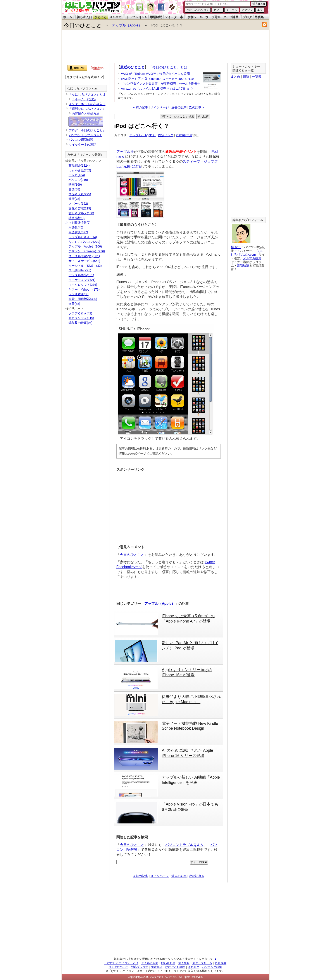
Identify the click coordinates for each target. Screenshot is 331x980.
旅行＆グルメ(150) (81, 213)
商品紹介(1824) (79, 166)
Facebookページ (129, 567)
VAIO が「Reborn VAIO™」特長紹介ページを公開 (155, 74)
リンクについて (118, 967)
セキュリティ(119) (81, 318)
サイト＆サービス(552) (84, 261)
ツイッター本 (174, 17)
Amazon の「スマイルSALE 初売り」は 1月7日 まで (157, 89)
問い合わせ (168, 963)
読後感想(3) (77, 218)
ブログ (247, 17)
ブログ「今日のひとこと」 (87, 130)
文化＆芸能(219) (80, 208)
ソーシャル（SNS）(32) (85, 266)
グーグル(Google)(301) (84, 256)
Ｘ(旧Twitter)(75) (80, 270)
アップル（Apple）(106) (85, 246)
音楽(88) (74, 189)
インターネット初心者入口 (87, 104)
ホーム (68, 17)
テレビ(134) (77, 175)
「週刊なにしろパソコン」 (87, 109)
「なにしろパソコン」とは (87, 94)
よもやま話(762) (80, 170)
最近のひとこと (132, 67)
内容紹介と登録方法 (86, 113)
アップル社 (125, 152)
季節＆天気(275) (80, 194)
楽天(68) (74, 304)
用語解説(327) (78, 232)
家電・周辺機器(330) (83, 299)
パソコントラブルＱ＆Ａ (184, 845)
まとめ (235, 77)
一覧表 (257, 77)
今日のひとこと (83, 25)
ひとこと (101, 17)
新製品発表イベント (181, 152)
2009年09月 (184, 135)
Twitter (210, 562)
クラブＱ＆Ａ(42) (80, 313)
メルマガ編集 (252, 258)
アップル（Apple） (127, 25)
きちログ (194, 967)
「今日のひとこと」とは (168, 67)
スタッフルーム (202, 963)
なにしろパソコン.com (82, 88)
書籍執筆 (243, 265)
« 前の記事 (141, 107)
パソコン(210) (78, 180)
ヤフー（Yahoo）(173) (84, 289)
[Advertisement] (165, 46)
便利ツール (195, 17)
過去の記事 (179, 107)
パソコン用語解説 (81, 140)
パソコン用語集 (212, 967)
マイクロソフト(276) (83, 285)
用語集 (259, 17)
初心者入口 (84, 17)
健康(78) (74, 199)
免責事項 (157, 967)
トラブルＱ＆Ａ (137, 17)
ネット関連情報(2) (78, 223)
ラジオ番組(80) (79, 294)
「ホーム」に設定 (84, 99)
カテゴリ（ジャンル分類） (85, 155)
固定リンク (166, 135)
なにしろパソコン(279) (84, 242)
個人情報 (184, 963)
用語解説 (156, 17)
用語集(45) (76, 227)
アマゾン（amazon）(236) (87, 251)
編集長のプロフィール (248, 220)
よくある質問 (150, 963)
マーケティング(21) (82, 280)
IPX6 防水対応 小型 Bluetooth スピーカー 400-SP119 (157, 79)
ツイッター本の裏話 (83, 145)
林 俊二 (236, 247)
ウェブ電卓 (213, 17)
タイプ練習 (231, 17)
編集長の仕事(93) (80, 323)
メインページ (160, 107)
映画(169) (75, 185)
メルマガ (116, 17)
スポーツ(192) (78, 204)
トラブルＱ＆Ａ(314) (83, 237)
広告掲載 (221, 963)
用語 (246, 77)
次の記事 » (197, 107)
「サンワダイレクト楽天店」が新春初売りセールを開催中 (161, 84)
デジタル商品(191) (81, 275)
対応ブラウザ (140, 967)
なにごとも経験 (175, 967)
